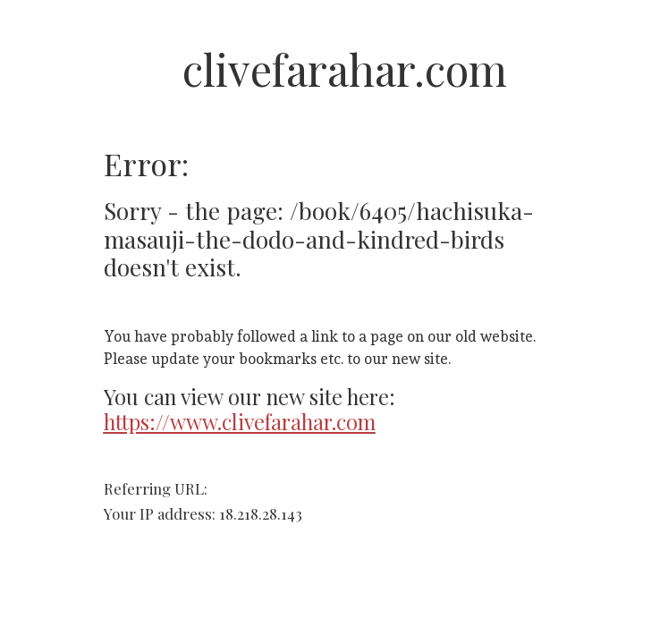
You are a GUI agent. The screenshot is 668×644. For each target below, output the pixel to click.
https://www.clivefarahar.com (240, 422)
